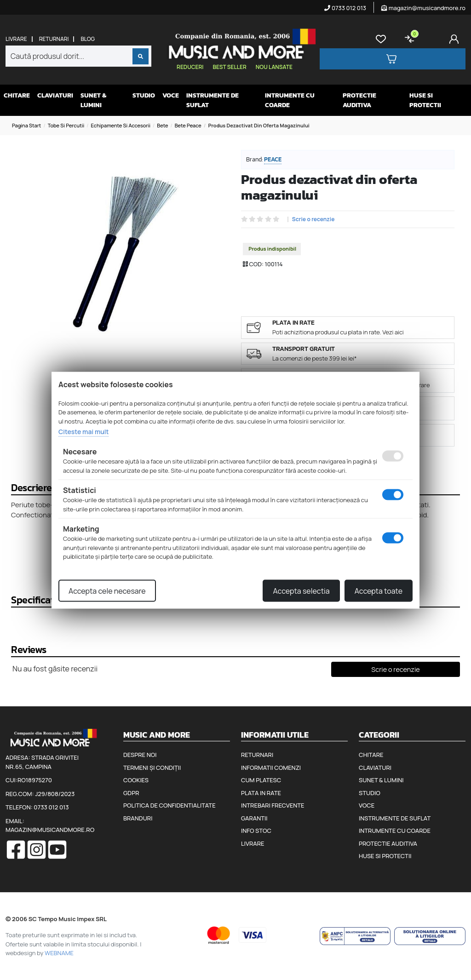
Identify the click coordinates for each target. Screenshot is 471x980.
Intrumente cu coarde (290, 100)
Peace (273, 159)
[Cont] (456, 39)
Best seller (229, 67)
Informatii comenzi (271, 768)
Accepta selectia (301, 590)
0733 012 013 (345, 8)
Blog (88, 39)
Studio (144, 95)
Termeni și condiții (152, 768)
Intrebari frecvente (273, 805)
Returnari (54, 39)
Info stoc (256, 831)
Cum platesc (261, 780)
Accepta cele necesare (107, 590)
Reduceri (190, 67)
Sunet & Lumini (93, 100)
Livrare (16, 39)
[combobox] (78, 56)
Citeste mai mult (83, 432)
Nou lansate (274, 67)
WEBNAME (59, 953)
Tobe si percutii (66, 125)
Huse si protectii (425, 100)
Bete (162, 125)
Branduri (138, 818)
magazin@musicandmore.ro (423, 8)
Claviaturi (55, 95)
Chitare (17, 95)
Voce (171, 95)
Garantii (254, 818)
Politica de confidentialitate (169, 805)
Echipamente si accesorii (121, 125)
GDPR (131, 793)
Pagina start (26, 125)
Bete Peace (188, 125)
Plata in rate (261, 793)
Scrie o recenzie (313, 219)
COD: (256, 264)
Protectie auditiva (359, 100)
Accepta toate (379, 590)
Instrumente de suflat (213, 100)
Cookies (136, 780)
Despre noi (140, 755)
